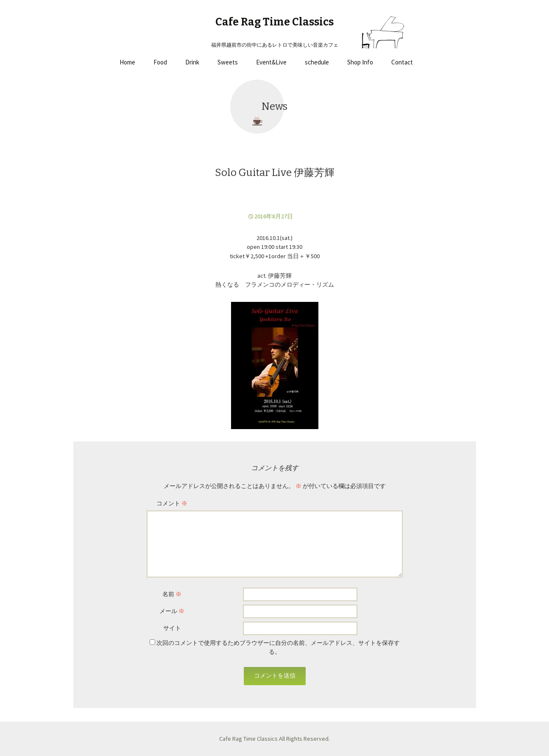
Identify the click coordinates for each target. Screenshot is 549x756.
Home (127, 62)
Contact (402, 62)
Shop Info (360, 62)
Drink (192, 62)
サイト (172, 628)
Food (160, 62)
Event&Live (271, 62)
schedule (317, 62)
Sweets (228, 62)
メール (172, 611)
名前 (172, 594)
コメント (172, 503)
